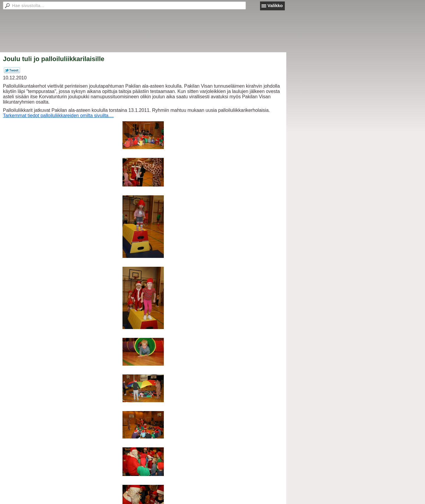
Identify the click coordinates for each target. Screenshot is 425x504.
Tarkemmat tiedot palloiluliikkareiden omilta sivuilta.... (58, 116)
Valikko (275, 5)
